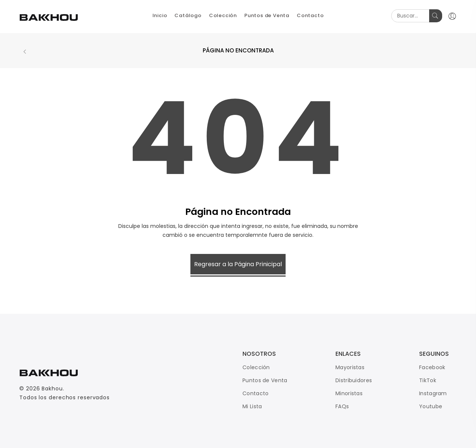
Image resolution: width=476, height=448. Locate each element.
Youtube (431, 406)
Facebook (432, 367)
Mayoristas (350, 367)
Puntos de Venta (265, 380)
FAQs (342, 406)
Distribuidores (354, 380)
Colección (256, 367)
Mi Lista (252, 406)
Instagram (433, 393)
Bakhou (52, 389)
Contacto (255, 393)
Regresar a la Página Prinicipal (238, 264)
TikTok (428, 380)
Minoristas (349, 393)
